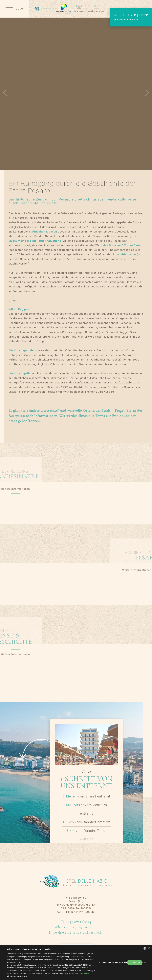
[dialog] (76, 963)
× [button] (149, 948)
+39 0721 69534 (80, 922)
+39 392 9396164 (85, 927)
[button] (51, 976)
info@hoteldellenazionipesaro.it (76, 932)
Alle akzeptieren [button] (136, 963)
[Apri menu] (14, 9)
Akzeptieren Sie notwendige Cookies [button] (112, 963)
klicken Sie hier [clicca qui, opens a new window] (83, 973)
